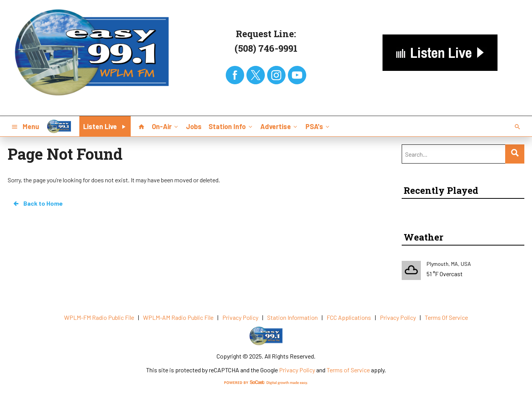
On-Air (166, 126)
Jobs (194, 126)
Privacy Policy (297, 370)
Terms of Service (348, 370)
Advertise (279, 126)
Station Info (231, 126)
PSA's (318, 126)
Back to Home (38, 203)
